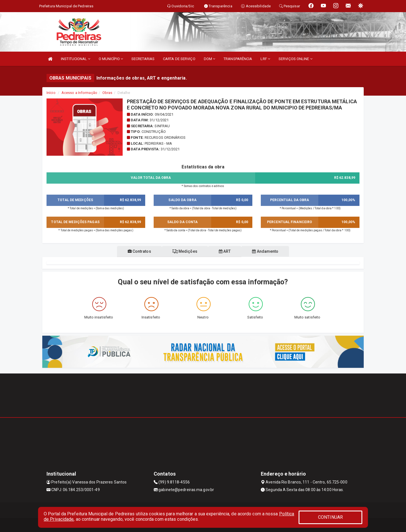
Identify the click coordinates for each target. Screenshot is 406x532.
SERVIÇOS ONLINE (295, 59)
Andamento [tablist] (269, 251)
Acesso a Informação (79, 93)
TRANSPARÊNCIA (238, 59)
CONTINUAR (330, 517)
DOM (210, 59)
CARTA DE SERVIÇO (179, 59)
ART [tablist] (226, 251)
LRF (265, 59)
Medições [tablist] (184, 251)
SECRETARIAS (143, 59)
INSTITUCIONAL (76, 59)
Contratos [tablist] (136, 251)
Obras (107, 93)
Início (51, 93)
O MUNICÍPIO (111, 59)
